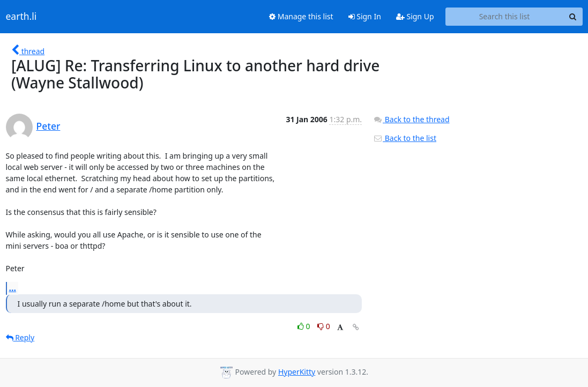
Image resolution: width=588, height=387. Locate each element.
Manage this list (301, 16)
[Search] (573, 17)
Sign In (365, 16)
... (13, 288)
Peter (49, 126)
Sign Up (415, 16)
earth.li (21, 17)
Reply (20, 337)
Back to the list (405, 138)
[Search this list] (505, 17)
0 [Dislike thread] (324, 326)
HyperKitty (297, 372)
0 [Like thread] (305, 326)
